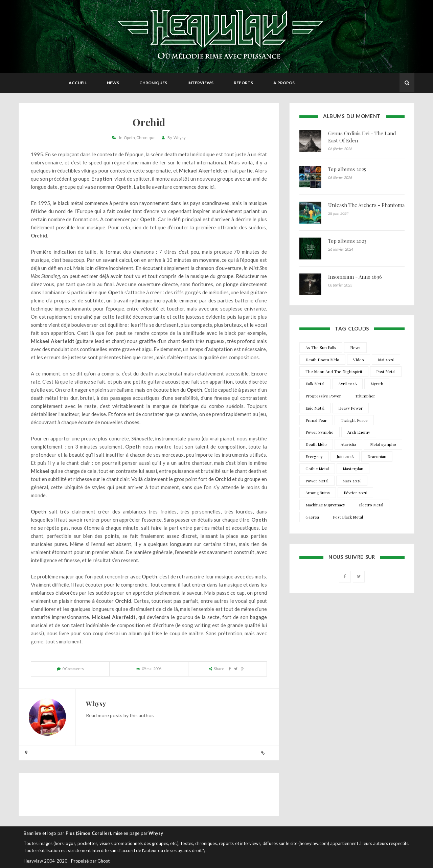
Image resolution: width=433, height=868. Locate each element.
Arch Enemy (359, 432)
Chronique (146, 138)
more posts (110, 715)
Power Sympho (320, 432)
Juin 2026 (345, 456)
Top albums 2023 (347, 241)
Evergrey (314, 456)
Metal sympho (383, 444)
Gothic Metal (317, 469)
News (113, 83)
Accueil (78, 83)
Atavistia (348, 444)
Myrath (377, 384)
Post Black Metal (348, 517)
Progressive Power (323, 396)
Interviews (200, 83)
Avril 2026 (347, 384)
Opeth (129, 138)
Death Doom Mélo (322, 360)
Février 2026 (355, 493)
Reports (243, 83)
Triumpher (365, 396)
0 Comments (73, 669)
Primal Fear (316, 420)
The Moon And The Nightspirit (334, 371)
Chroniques (153, 83)
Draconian (377, 456)
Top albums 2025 (347, 169)
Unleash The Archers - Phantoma (366, 205)
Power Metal (317, 481)
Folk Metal (315, 384)
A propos (284, 83)
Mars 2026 (352, 481)
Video (359, 360)
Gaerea (312, 517)
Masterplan (353, 469)
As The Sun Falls (321, 347)
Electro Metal (371, 505)
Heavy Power (350, 408)
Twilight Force (354, 420)
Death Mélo (316, 444)
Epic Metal (315, 408)
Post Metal (386, 371)
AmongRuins (318, 493)
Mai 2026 (386, 360)
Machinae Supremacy (325, 505)
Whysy (180, 138)
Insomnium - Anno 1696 (355, 277)
